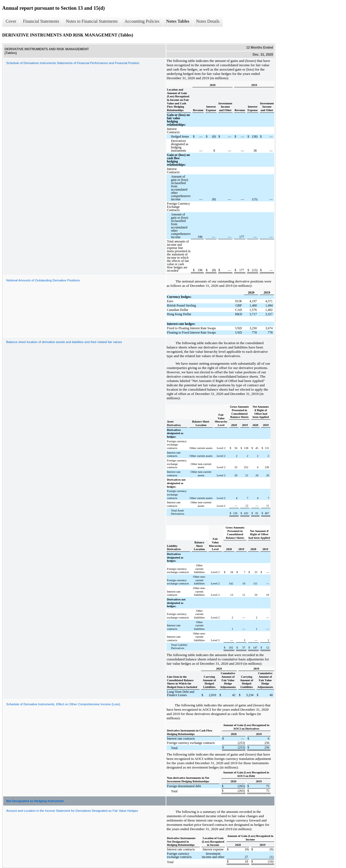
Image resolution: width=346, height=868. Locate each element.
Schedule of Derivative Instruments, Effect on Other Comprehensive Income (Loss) (63, 704)
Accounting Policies (142, 21)
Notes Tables (178, 21)
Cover (11, 21)
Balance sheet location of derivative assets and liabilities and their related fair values (64, 342)
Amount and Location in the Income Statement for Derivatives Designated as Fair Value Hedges (72, 811)
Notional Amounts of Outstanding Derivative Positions (43, 280)
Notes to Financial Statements (92, 21)
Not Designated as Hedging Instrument (35, 801)
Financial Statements (41, 21)
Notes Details (208, 21)
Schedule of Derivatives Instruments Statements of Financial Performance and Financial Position (73, 63)
